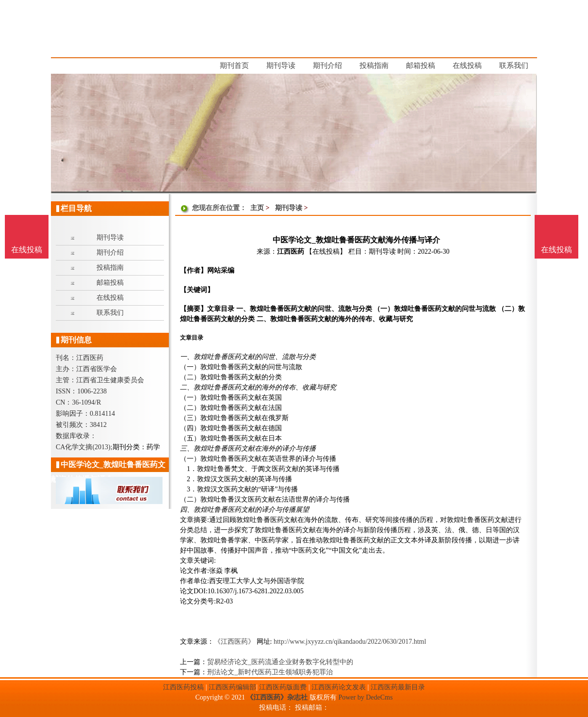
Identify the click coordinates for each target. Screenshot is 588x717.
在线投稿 (556, 250)
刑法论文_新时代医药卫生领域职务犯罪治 (270, 672)
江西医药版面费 (283, 687)
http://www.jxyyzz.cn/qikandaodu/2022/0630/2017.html (350, 642)
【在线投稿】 (326, 252)
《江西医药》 (234, 642)
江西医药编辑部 (232, 687)
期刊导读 (289, 208)
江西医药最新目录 (398, 687)
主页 (257, 208)
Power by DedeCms (365, 697)
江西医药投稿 (183, 687)
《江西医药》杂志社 (277, 697)
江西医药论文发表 (339, 687)
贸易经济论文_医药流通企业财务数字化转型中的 (280, 662)
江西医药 (291, 252)
